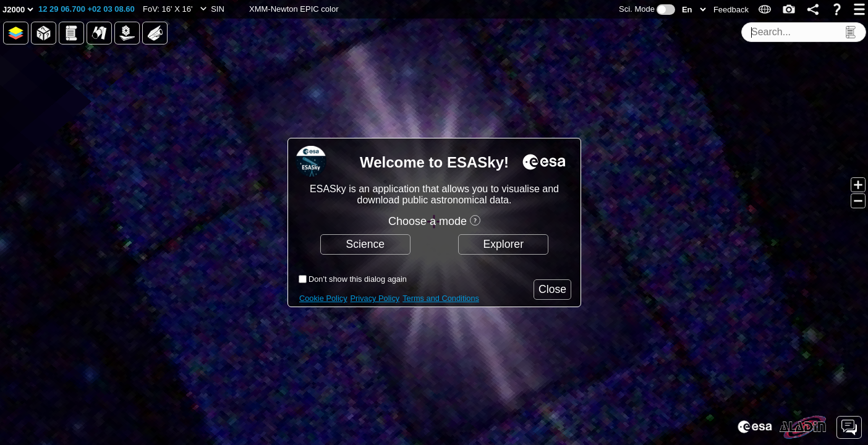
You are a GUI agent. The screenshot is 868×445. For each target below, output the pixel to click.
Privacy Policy (375, 298)
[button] (87, 9)
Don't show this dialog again (358, 279)
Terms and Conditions (441, 298)
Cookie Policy (323, 298)
